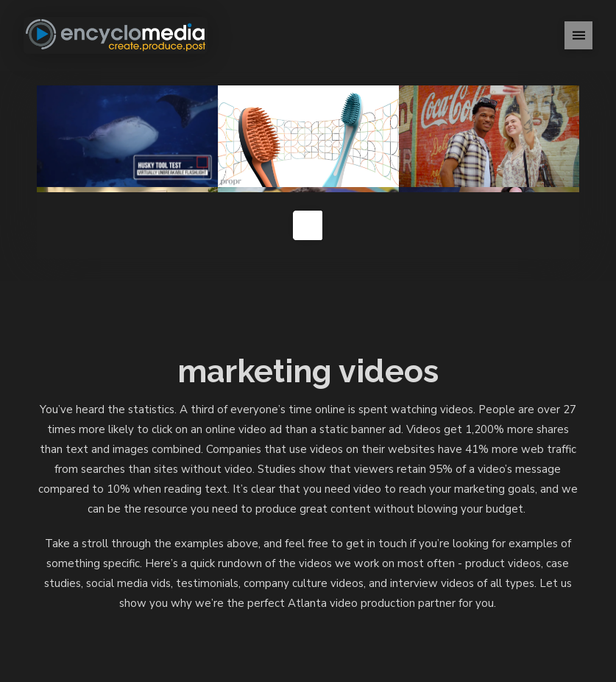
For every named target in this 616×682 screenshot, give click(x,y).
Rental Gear (360, 608)
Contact (463, 608)
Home (144, 608)
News (417, 608)
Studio (298, 608)
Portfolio (197, 608)
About (252, 608)
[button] (578, 35)
